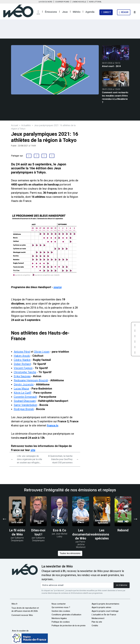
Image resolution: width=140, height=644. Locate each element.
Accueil (15, 125)
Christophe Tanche (25, 372)
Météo (77, 12)
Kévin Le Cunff (23, 393)
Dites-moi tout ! (38, 532)
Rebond (123, 530)
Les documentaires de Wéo (83, 534)
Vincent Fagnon (23, 368)
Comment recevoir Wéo (22, 615)
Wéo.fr (14, 604)
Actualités (26, 125)
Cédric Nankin (22, 360)
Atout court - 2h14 (111, 66)
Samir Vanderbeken (25, 405)
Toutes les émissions (70, 553)
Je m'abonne (122, 585)
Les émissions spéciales (102, 534)
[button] (38, 12)
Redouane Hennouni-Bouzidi (31, 380)
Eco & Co (60, 530)
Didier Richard (22, 364)
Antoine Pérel (22, 352)
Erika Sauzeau (22, 376)
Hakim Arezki (22, 356)
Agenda (90, 12)
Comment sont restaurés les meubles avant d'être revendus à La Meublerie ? (115, 97)
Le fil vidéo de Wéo (17, 532)
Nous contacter (59, 604)
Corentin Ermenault (25, 397)
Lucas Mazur (22, 389)
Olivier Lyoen (42, 352)
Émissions (51, 12)
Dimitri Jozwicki (24, 384)
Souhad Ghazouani (25, 401)
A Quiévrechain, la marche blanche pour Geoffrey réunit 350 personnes (60, 459)
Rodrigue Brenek (24, 409)
